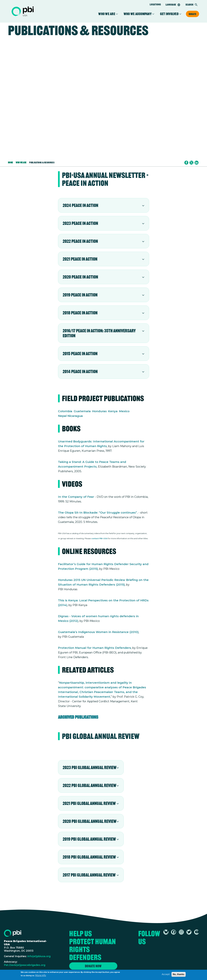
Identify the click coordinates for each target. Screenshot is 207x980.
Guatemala (82, 411)
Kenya (113, 411)
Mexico (124, 411)
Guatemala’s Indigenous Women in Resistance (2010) (98, 632)
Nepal (62, 416)
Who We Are (107, 14)
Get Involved (169, 14)
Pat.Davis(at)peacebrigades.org (25, 965)
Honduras (99, 411)
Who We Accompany (138, 14)
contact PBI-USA (99, 538)
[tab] (104, 205)
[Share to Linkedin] (197, 163)
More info (41, 976)
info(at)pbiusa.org (39, 956)
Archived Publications (78, 717)
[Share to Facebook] (186, 163)
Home (10, 163)
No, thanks (179, 975)
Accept (166, 975)
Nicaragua (75, 416)
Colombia (65, 411)
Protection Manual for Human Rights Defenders (95, 648)
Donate (192, 14)
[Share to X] (191, 163)
